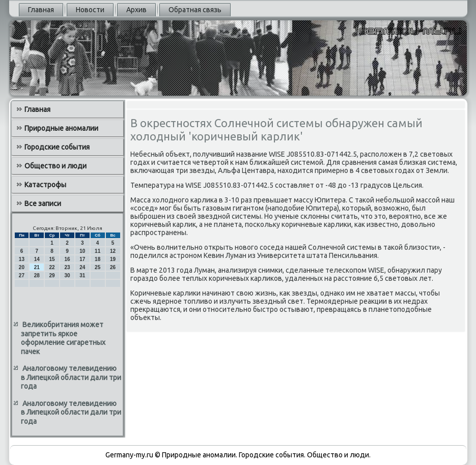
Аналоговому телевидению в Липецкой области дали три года (71, 377)
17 (82, 259)
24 (82, 267)
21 (37, 267)
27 (22, 275)
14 (37, 259)
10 (82, 251)
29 (52, 275)
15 (52, 259)
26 (113, 267)
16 (67, 259)
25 (97, 267)
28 (37, 275)
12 (113, 251)
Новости (90, 10)
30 (67, 275)
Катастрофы (45, 185)
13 (22, 259)
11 (97, 251)
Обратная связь (195, 10)
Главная (41, 10)
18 (97, 259)
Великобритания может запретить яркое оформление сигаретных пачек (63, 338)
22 (52, 267)
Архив (136, 10)
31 (82, 275)
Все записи (43, 204)
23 (67, 267)
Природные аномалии (61, 128)
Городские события (57, 147)
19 (113, 259)
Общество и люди (55, 166)
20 (22, 267)
